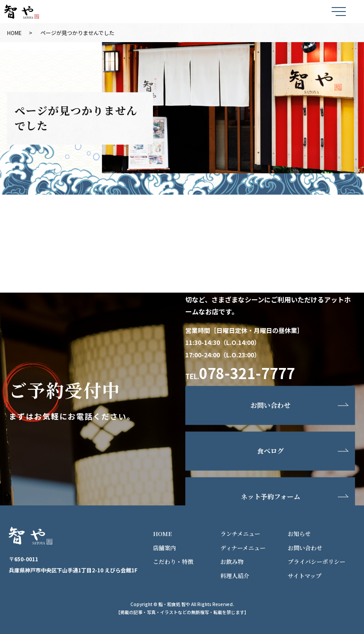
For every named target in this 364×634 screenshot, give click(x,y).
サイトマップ (305, 576)
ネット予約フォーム (270, 497)
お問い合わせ (270, 405)
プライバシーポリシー (317, 562)
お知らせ (299, 534)
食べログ (270, 451)
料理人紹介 (235, 576)
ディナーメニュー (243, 548)
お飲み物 (232, 562)
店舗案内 (164, 548)
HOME (14, 33)
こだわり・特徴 (173, 562)
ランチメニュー (240, 534)
